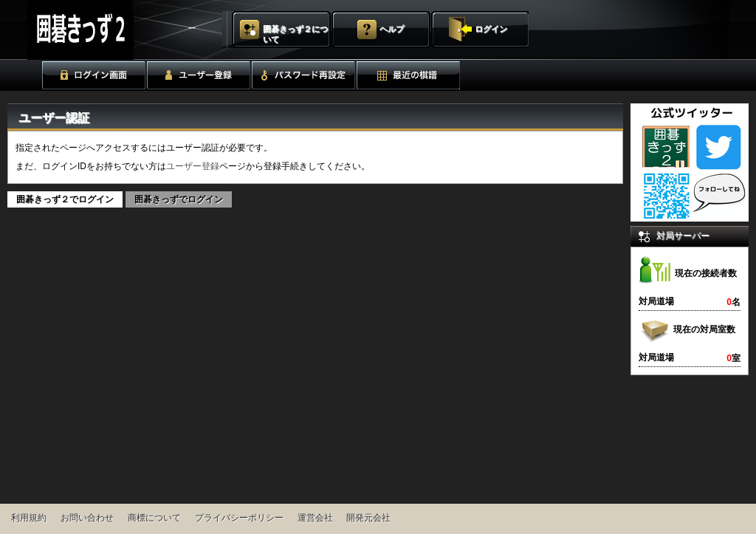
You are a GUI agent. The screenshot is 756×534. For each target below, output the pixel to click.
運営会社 (315, 518)
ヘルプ (392, 29)
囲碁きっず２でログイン (65, 199)
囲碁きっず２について (295, 34)
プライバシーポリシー (239, 518)
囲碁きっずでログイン (179, 199)
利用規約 (29, 518)
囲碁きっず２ (117, 30)
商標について (154, 518)
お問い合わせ (87, 518)
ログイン (491, 29)
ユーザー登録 (193, 166)
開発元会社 (368, 518)
